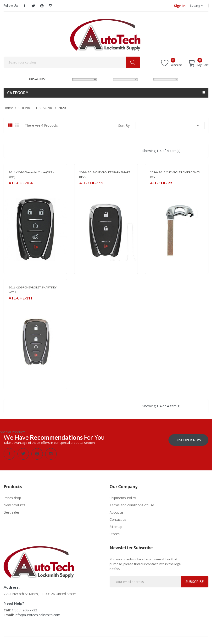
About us (117, 512)
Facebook (25, 6)
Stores (115, 534)
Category (18, 93)
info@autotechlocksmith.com (38, 615)
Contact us (118, 519)
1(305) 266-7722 (24, 610)
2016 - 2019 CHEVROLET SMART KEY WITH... (33, 290)
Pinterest (42, 6)
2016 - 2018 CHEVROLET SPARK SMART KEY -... (105, 175)
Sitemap (116, 527)
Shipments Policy (123, 498)
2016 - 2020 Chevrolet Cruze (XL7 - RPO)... (31, 175)
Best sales (12, 512)
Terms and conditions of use (132, 505)
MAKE (65, 79)
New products (14, 505)
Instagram (50, 6)
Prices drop (12, 498)
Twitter (33, 6)
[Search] (72, 62)
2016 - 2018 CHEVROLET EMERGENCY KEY (175, 175)
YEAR (146, 79)
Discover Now (188, 440)
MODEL (107, 79)
